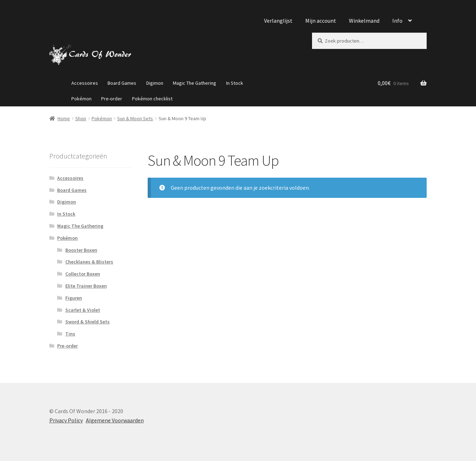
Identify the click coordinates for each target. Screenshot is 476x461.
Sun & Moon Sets (135, 118)
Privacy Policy (66, 420)
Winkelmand (364, 21)
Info (397, 21)
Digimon (155, 83)
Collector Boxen (83, 274)
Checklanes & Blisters (89, 262)
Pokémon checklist (152, 99)
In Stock (235, 83)
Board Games (122, 83)
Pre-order (112, 99)
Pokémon (81, 99)
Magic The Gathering (195, 83)
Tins (70, 334)
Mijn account (321, 21)
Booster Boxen (81, 250)
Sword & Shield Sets (87, 322)
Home (64, 118)
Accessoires (85, 83)
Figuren (74, 298)
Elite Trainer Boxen (86, 286)
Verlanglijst (278, 21)
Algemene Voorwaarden (115, 420)
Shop (81, 118)
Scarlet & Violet (83, 310)
